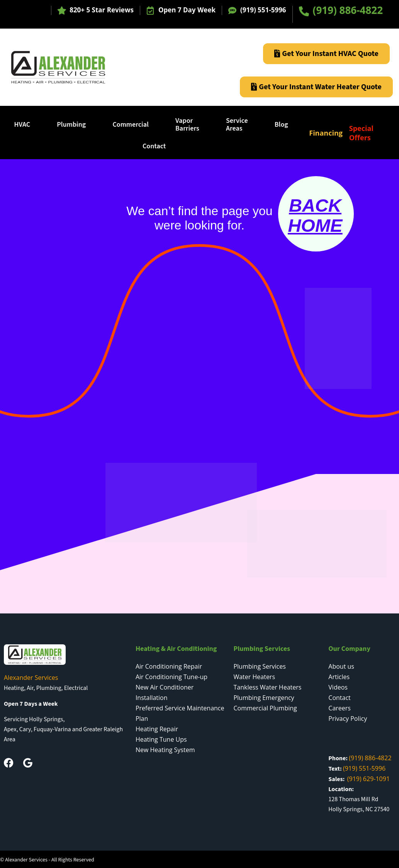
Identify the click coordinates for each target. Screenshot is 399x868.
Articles (339, 677)
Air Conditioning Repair (169, 666)
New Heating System (165, 750)
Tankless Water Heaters (267, 687)
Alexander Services (31, 678)
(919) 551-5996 (263, 10)
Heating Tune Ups (161, 739)
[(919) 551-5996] (232, 11)
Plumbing (71, 125)
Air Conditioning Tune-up (171, 677)
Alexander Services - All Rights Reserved (50, 860)
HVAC (22, 125)
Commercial (130, 125)
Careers (340, 708)
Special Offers (361, 133)
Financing (326, 133)
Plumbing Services (259, 666)
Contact (154, 146)
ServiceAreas (237, 125)
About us (341, 666)
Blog (281, 125)
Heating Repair (157, 729)
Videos (338, 687)
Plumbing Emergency (264, 698)
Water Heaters (254, 677)
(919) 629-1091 (368, 779)
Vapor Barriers (187, 125)
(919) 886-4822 (348, 10)
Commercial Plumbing (265, 708)
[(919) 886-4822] (304, 11)
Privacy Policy (348, 719)
